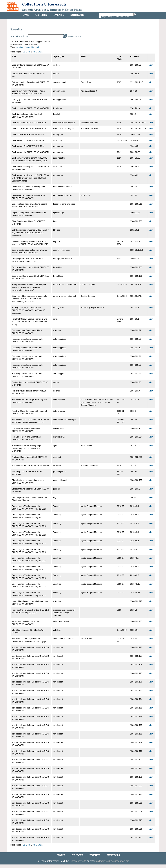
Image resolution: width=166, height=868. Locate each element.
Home (25, 15)
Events (59, 15)
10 (39, 52)
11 (41, 52)
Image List (30, 47)
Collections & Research (44, 4)
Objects (41, 15)
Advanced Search (122, 17)
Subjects (77, 15)
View (151, 65)
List (37, 47)
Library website (78, 861)
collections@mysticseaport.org (113, 861)
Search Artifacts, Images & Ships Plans (52, 10)
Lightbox (20, 47)
